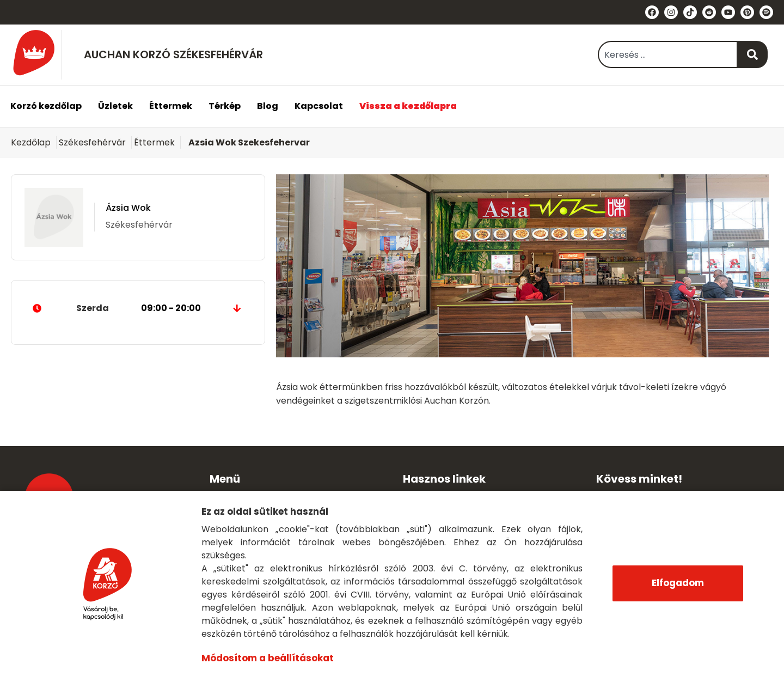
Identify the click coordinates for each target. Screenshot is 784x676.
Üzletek (115, 106)
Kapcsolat (319, 106)
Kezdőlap (31, 142)
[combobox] (668, 54)
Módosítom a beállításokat (267, 658)
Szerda (138, 308)
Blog (268, 106)
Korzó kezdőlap (46, 106)
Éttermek (171, 106)
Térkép (225, 106)
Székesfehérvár (92, 142)
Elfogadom (678, 583)
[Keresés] (753, 54)
